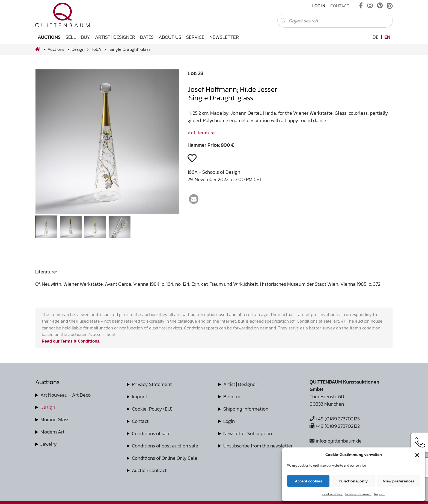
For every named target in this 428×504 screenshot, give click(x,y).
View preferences (399, 481)
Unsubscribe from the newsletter (258, 446)
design (78, 49)
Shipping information (246, 409)
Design (48, 407)
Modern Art (52, 432)
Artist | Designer (115, 37)
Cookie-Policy (332, 494)
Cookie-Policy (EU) (152, 409)
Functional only (353, 481)
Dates (147, 37)
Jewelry (49, 444)
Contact (340, 6)
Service (195, 37)
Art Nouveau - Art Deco (66, 395)
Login (229, 421)
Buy (85, 37)
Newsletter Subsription (248, 433)
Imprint (379, 494)
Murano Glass (55, 419)
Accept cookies (308, 481)
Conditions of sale (151, 433)
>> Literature (201, 133)
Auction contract (149, 470)
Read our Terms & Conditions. (71, 341)
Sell (71, 37)
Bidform (232, 397)
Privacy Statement (358, 494)
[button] (417, 455)
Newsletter (224, 37)
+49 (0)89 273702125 (335, 419)
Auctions (49, 37)
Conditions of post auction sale (165, 446)
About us (170, 37)
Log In (319, 6)
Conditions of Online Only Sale (165, 458)
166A (97, 49)
